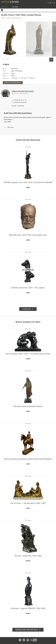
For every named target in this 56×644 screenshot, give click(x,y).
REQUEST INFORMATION (13, 83)
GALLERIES (15, 7)
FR (48, 3)
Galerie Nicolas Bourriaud (23, 91)
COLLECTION (21, 106)
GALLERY (14, 106)
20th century (11, 127)
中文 (54, 3)
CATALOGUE (4, 7)
